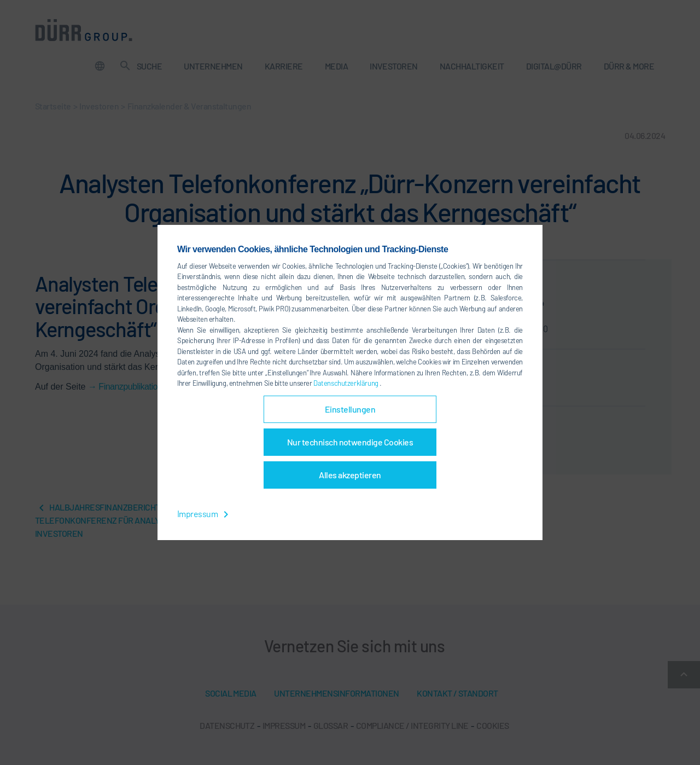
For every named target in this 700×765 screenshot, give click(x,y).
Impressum (205, 514)
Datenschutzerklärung (346, 383)
